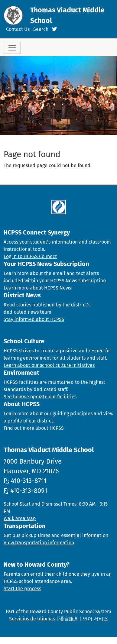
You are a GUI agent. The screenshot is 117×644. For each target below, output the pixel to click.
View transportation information (39, 543)
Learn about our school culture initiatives (49, 365)
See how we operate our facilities (40, 397)
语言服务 (69, 619)
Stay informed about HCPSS (34, 319)
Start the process (22, 589)
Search (41, 29)
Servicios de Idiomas (32, 619)
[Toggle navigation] (12, 48)
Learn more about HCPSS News (37, 288)
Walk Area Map (20, 518)
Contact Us (18, 29)
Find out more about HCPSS (34, 428)
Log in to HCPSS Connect (30, 256)
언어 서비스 (96, 619)
